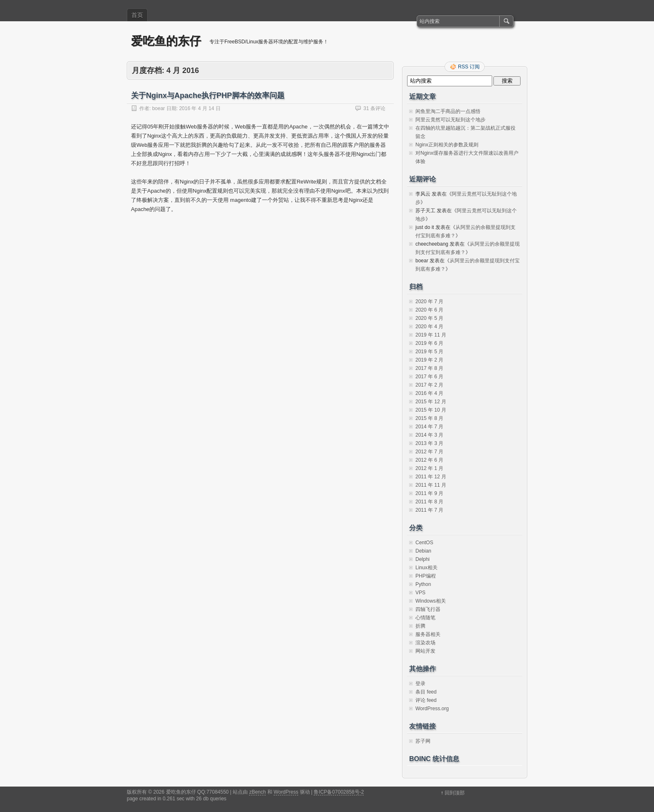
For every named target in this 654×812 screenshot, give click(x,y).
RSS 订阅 (469, 67)
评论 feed (426, 700)
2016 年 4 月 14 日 (200, 108)
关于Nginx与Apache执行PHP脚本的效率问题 (208, 96)
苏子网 (423, 741)
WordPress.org (432, 709)
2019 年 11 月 (431, 335)
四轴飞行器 (428, 609)
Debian (423, 551)
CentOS (424, 543)
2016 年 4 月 (429, 393)
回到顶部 (455, 793)
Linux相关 (426, 568)
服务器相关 (428, 634)
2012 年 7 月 (429, 452)
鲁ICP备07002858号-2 (339, 792)
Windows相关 (431, 601)
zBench (257, 792)
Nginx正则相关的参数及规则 (447, 145)
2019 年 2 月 (429, 360)
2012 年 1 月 (429, 468)
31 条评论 (374, 108)
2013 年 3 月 (429, 443)
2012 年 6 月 (429, 460)
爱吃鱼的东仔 (166, 41)
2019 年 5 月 (429, 352)
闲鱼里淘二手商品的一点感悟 (448, 111)
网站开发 (425, 651)
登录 (420, 684)
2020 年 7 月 (429, 302)
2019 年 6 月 (429, 343)
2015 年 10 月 (431, 410)
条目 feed (426, 692)
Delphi (423, 559)
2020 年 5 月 (429, 318)
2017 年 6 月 (429, 377)
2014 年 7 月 (429, 427)
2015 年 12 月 (431, 402)
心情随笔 (425, 618)
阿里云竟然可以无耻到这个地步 (450, 120)
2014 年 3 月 (429, 435)
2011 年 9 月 (429, 493)
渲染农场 (425, 643)
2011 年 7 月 (429, 510)
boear (159, 108)
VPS (420, 593)
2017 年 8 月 (429, 368)
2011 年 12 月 (431, 477)
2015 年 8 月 (429, 418)
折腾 (420, 626)
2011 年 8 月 (429, 502)
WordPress (286, 792)
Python (423, 584)
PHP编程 (426, 576)
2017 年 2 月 (429, 385)
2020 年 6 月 (429, 310)
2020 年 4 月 (429, 327)
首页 (137, 15)
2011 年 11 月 (431, 485)
